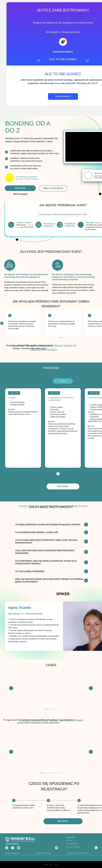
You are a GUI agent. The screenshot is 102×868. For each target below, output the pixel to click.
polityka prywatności (12, 853)
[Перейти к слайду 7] (56, 709)
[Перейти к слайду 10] (57, 773)
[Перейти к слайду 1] (46, 709)
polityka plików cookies (44, 853)
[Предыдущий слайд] (11, 688)
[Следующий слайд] (91, 688)
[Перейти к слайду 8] (54, 773)
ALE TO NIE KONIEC (63, 59)
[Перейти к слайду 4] (51, 709)
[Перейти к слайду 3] (49, 709)
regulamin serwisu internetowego (77, 853)
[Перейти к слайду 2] (47, 709)
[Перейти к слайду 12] (61, 773)
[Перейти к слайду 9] (55, 773)
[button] (63, 51)
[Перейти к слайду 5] (53, 709)
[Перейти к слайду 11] (59, 773)
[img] (2, 323)
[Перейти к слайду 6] (55, 709)
